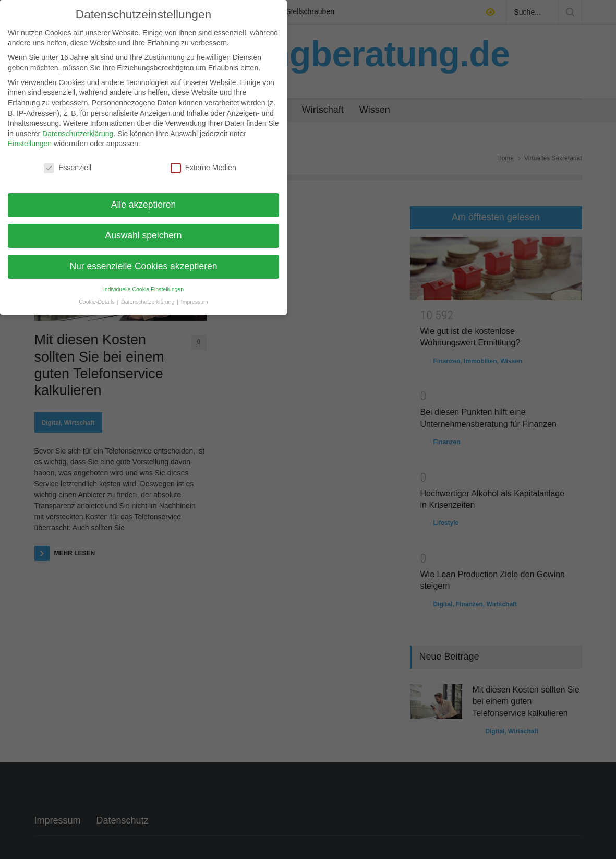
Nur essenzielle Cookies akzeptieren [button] (143, 266)
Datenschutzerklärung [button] (148, 301)
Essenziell (68, 167)
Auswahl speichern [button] (144, 235)
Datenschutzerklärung (78, 133)
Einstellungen (30, 143)
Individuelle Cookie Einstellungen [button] (143, 288)
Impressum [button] (195, 301)
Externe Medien (203, 167)
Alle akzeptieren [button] (144, 204)
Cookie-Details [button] (97, 301)
